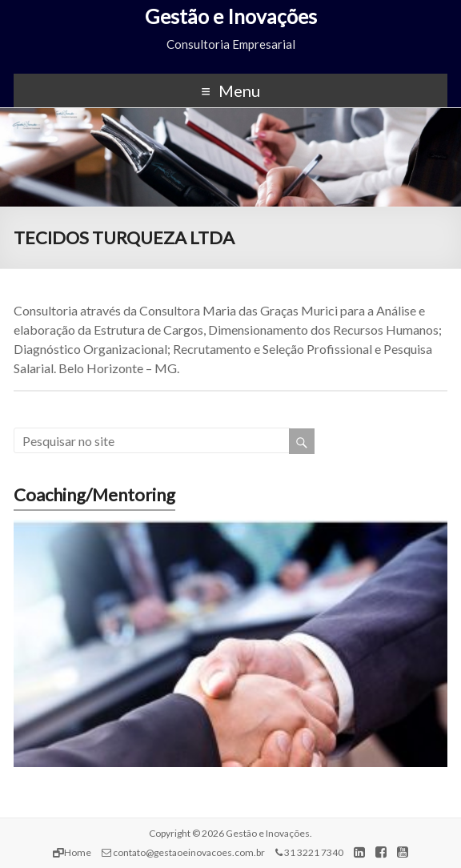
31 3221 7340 (309, 852)
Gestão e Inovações (231, 16)
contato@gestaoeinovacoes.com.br (183, 852)
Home (72, 852)
